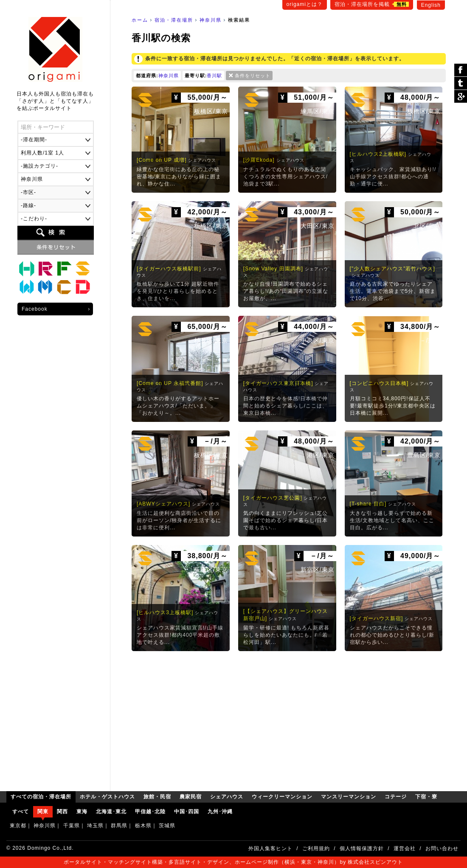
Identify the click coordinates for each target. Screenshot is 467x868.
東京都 (18, 826)
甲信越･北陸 (150, 812)
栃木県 (143, 826)
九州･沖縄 (220, 812)
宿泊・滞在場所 (174, 20)
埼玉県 (95, 826)
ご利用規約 (316, 848)
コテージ (64, 287)
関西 (62, 812)
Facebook (35, 309)
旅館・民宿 (45, 269)
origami (55, 49)
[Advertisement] (289, 719)
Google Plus (461, 96)
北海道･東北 (111, 812)
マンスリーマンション (45, 287)
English (431, 5)
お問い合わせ (442, 848)
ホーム (140, 20)
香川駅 (214, 76)
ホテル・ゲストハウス (27, 269)
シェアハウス (83, 269)
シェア (461, 70)
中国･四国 (187, 812)
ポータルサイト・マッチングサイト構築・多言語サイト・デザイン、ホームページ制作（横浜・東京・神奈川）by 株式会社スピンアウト (233, 862)
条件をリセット (253, 76)
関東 (43, 812)
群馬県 (119, 826)
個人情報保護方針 (362, 848)
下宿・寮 (83, 287)
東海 (82, 812)
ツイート (461, 83)
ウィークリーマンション (27, 287)
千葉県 (72, 826)
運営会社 (405, 848)
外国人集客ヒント (270, 848)
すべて (21, 812)
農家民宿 (64, 269)
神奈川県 (211, 20)
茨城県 (167, 826)
